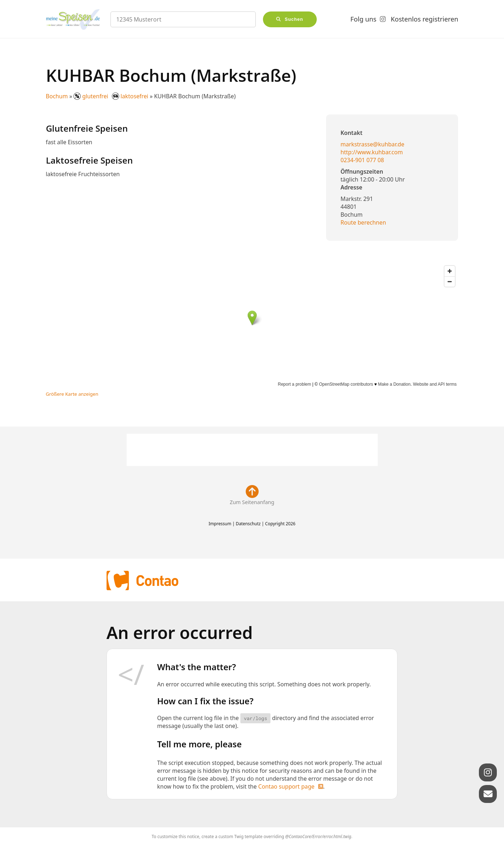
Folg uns (363, 19)
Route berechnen (363, 222)
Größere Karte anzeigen (72, 394)
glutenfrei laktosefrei (112, 96)
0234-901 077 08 (362, 160)
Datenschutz (248, 523)
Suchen (294, 19)
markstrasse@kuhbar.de (372, 144)
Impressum (220, 523)
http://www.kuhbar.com (372, 152)
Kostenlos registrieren (424, 19)
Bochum (57, 96)
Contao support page (286, 786)
